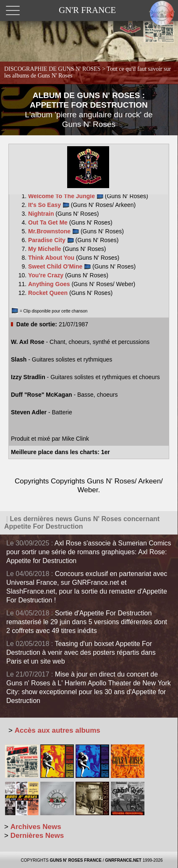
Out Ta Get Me (49, 222)
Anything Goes (50, 284)
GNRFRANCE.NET (123, 860)
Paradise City (51, 240)
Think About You (52, 258)
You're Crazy (47, 275)
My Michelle (45, 249)
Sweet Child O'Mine (59, 266)
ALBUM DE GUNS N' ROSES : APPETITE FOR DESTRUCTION (89, 110)
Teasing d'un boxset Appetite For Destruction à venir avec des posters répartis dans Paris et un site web (81, 652)
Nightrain (42, 214)
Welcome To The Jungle (66, 196)
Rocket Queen (49, 293)
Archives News (36, 827)
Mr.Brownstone (54, 231)
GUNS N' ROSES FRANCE (76, 860)
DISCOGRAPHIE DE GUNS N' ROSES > (88, 72)
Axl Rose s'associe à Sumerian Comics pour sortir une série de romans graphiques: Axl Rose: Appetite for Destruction (89, 552)
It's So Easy (49, 205)
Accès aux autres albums (58, 730)
